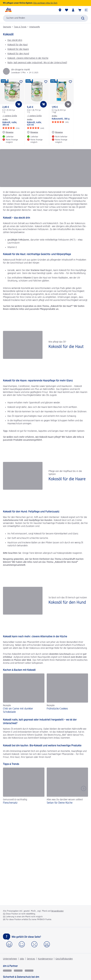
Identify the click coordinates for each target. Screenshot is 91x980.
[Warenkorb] (80, 10)
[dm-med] (29, 971)
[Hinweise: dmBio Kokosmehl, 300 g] (57, 132)
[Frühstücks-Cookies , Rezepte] (67, 694)
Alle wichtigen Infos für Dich (45, 3)
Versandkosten (57, 911)
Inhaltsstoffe (35, 27)
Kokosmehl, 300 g (61, 119)
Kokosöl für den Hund (18, 54)
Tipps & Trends (20, 27)
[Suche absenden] (83, 18)
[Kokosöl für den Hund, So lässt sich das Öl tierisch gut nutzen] (45, 601)
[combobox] (45, 18)
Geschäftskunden (64, 959)
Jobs (22, 959)
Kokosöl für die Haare (18, 49)
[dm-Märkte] (60, 10)
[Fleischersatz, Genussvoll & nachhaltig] (24, 786)
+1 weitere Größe (10, 116)
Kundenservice (45, 959)
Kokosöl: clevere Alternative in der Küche (28, 58)
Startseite (7, 27)
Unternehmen (10, 959)
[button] (86, 10)
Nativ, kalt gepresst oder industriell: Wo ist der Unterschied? (37, 63)
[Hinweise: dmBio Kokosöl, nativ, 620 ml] (33, 132)
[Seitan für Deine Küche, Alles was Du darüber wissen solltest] (67, 786)
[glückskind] (7, 971)
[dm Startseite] (8, 10)
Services (31, 959)
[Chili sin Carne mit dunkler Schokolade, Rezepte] (24, 694)
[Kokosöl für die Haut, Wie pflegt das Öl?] (45, 345)
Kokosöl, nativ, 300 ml (10, 124)
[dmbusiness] (18, 971)
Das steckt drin (15, 40)
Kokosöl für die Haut (18, 45)
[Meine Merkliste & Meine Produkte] (67, 10)
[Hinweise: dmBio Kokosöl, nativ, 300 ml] (8, 132)
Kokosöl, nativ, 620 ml (34, 124)
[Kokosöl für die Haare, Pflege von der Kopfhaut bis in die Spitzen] (45, 476)
